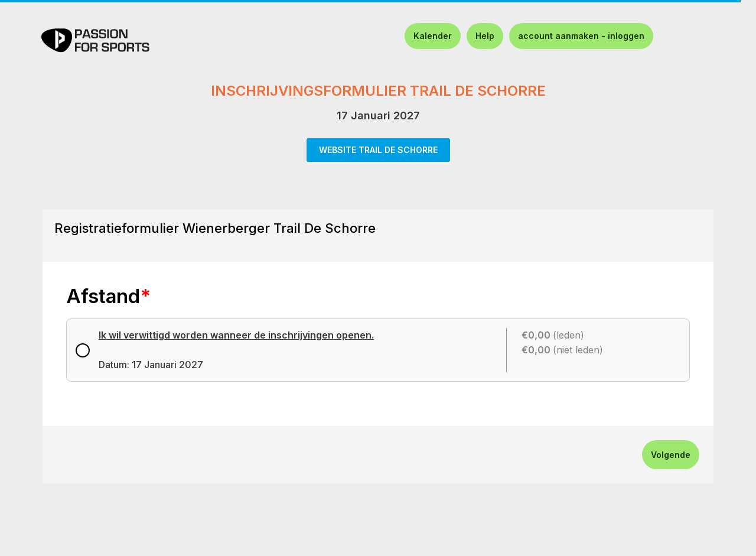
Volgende (671, 455)
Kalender (433, 36)
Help (485, 36)
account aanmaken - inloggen (581, 36)
